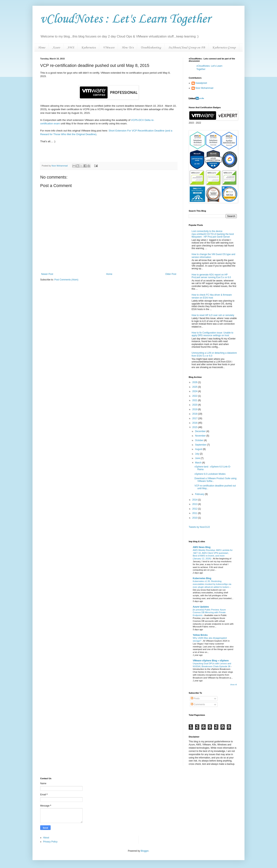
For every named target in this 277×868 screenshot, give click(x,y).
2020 (195, 405)
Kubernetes (88, 48)
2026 (195, 382)
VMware (109, 48)
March (199, 463)
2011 (195, 513)
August (199, 449)
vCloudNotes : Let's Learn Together (125, 19)
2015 (195, 427)
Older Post (171, 274)
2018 (195, 414)
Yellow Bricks (200, 635)
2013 (195, 504)
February (200, 494)
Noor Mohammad (204, 88)
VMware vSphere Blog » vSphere (211, 661)
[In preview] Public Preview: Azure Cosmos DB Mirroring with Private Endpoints (209, 613)
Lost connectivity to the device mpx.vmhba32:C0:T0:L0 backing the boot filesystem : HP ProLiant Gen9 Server (213, 234)
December (201, 431)
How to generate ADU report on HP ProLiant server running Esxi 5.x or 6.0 (211, 276)
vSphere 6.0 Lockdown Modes (210, 474)
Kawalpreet (201, 83)
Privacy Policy (50, 842)
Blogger (145, 851)
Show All (233, 685)
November (201, 436)
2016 (195, 423)
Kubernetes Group (224, 48)
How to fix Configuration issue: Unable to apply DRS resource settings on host (212, 334)
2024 (195, 391)
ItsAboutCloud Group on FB (187, 48)
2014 (195, 500)
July (197, 454)
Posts (195, 698)
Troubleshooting (151, 48)
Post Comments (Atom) (66, 280)
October (199, 440)
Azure (56, 48)
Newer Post (47, 274)
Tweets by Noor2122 (199, 527)
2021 (195, 400)
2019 (195, 409)
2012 (195, 509)
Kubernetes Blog (202, 578)
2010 (195, 518)
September (201, 445)
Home (42, 48)
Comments (198, 704)
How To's (128, 48)
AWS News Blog (202, 547)
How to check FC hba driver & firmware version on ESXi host (212, 296)
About (46, 838)
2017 (195, 418)
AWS (71, 48)
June (198, 458)
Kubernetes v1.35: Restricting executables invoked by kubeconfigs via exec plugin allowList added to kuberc (212, 584)
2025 (195, 387)
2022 (195, 396)
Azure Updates (201, 607)
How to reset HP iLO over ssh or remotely (213, 315)
